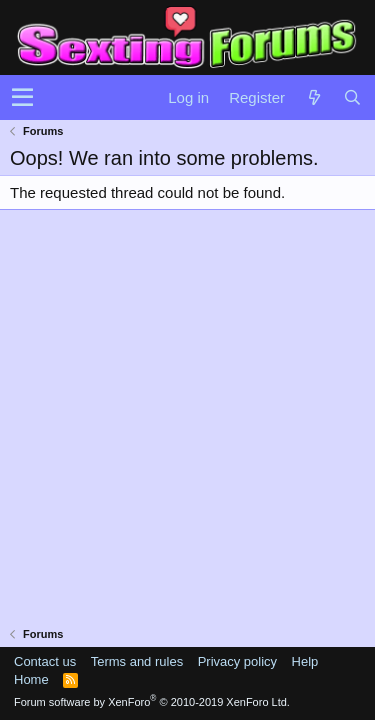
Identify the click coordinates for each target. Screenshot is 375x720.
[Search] (352, 97)
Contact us (45, 661)
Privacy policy (237, 661)
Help (305, 661)
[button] (22, 98)
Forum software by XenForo (152, 702)
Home (31, 679)
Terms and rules (137, 661)
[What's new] (314, 97)
